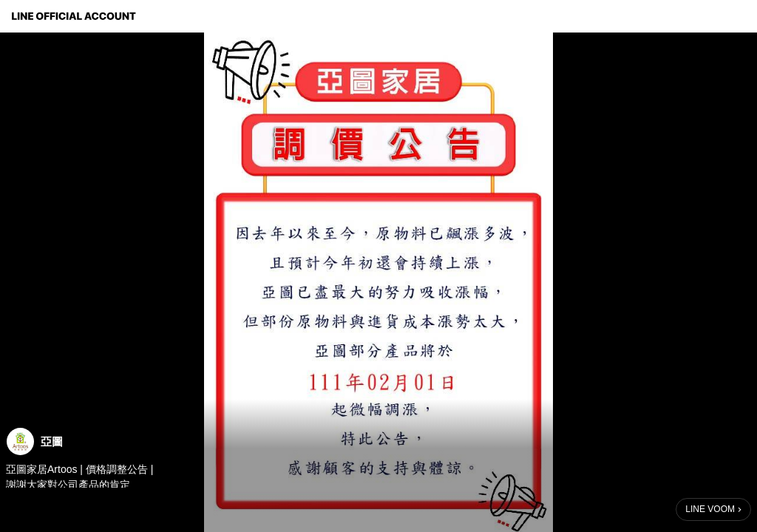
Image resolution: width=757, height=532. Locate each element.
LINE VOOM (710, 509)
